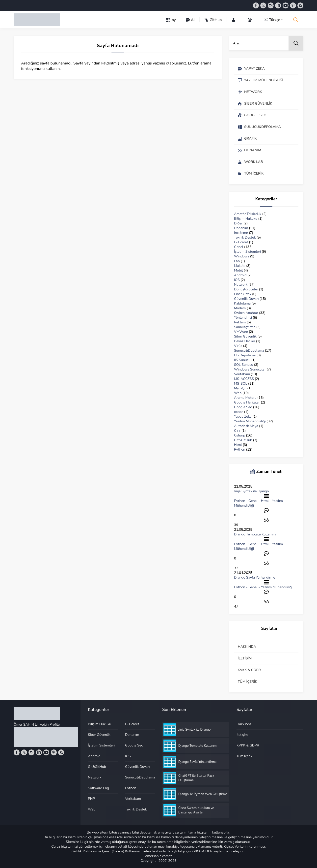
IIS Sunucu (242, 360)
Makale (240, 266)
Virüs (238, 346)
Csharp (240, 435)
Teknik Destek (245, 237)
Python (240, 449)
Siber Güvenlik (245, 336)
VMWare (241, 332)
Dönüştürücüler (246, 289)
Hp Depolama (245, 355)
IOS (237, 280)
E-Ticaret (241, 242)
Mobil (238, 270)
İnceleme (241, 233)
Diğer (238, 223)
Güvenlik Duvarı (246, 299)
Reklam (240, 322)
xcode (239, 412)
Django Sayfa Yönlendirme (255, 577)
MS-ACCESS (244, 379)
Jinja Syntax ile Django (251, 491)
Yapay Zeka (243, 417)
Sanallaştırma (245, 327)
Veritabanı (242, 374)
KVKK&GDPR (203, 851)
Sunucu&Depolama (249, 351)
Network (241, 285)
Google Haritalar (247, 402)
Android (240, 275)
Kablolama (242, 303)
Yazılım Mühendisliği (250, 421)
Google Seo (243, 407)
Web (238, 393)
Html (238, 445)
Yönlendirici (243, 318)
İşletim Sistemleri (247, 252)
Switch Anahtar (246, 313)
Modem (240, 308)
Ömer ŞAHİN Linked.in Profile (37, 725)
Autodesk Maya (246, 426)
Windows (242, 256)
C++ (237, 431)
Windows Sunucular (250, 369)
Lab (237, 261)
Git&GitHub (243, 440)
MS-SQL (241, 384)
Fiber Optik (243, 294)
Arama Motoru (245, 398)
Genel (239, 247)
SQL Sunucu (244, 365)
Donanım (241, 228)
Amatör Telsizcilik (248, 214)
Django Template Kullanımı (255, 534)
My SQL (240, 388)
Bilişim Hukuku (246, 219)
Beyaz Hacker (245, 341)
